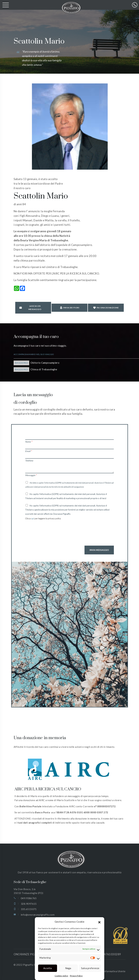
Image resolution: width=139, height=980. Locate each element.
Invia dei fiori (70, 308)
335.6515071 (29, 909)
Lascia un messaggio (30, 308)
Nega (68, 968)
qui (33, 518)
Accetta (48, 968)
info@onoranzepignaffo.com (38, 915)
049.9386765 (29, 898)
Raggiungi (21, 363)
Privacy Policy (76, 976)
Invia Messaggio (99, 550)
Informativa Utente (114, 971)
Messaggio (31, 475)
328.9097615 (29, 904)
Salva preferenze (90, 968)
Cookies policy (61, 976)
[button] (99, 922)
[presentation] (50, 535)
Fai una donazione (106, 308)
